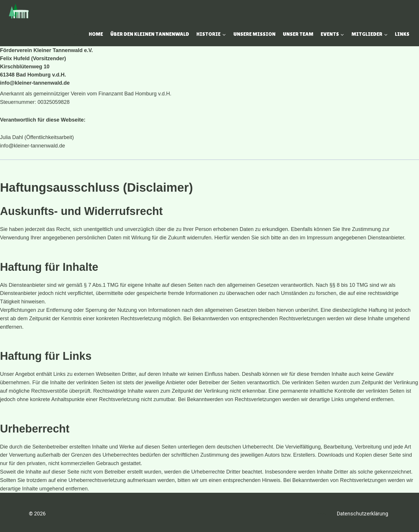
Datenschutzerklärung (363, 514)
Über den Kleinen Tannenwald (150, 34)
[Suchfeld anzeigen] (77, 34)
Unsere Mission (254, 34)
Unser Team (298, 34)
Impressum (319, 514)
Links (402, 34)
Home (96, 34)
